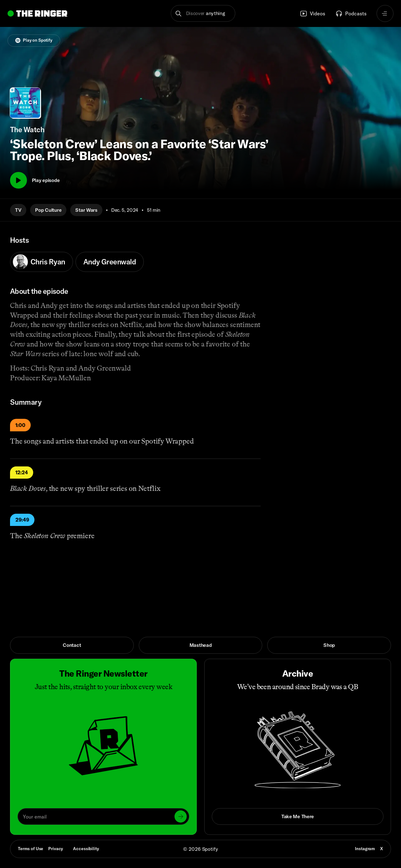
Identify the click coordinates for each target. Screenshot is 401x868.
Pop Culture (48, 210)
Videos (312, 13)
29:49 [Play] (22, 520)
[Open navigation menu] (385, 13)
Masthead (201, 645)
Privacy (56, 849)
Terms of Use (31, 849)
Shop (329, 645)
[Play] (18, 180)
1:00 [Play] (20, 425)
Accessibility (86, 849)
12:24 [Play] (22, 472)
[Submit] (181, 816)
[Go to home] (37, 13)
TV (18, 210)
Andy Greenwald (110, 262)
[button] (203, 13)
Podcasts (351, 13)
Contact (72, 645)
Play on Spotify (34, 40)
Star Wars (86, 210)
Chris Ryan (39, 262)
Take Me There (298, 816)
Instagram (365, 849)
